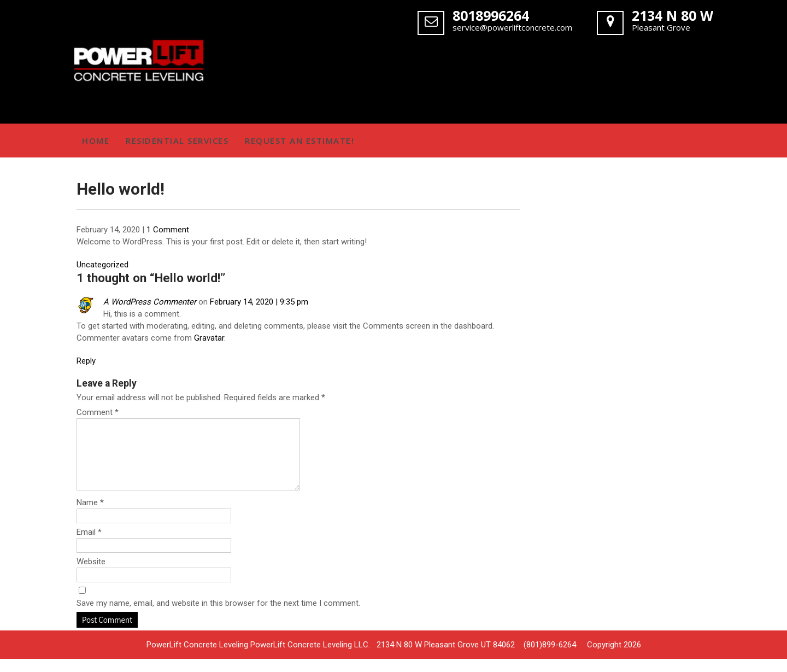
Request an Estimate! (299, 141)
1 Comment (168, 230)
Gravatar (209, 338)
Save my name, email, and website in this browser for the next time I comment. (218, 616)
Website (91, 575)
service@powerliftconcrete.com (512, 27)
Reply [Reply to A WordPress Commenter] (86, 361)
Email (89, 545)
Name (90, 516)
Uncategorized (102, 265)
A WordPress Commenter (150, 302)
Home (96, 141)
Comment (98, 412)
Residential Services (177, 141)
